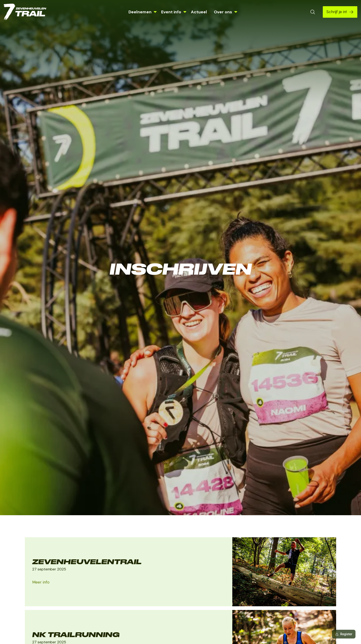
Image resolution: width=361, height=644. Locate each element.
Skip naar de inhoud (0, 0)
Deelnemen (140, 12)
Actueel (199, 12)
